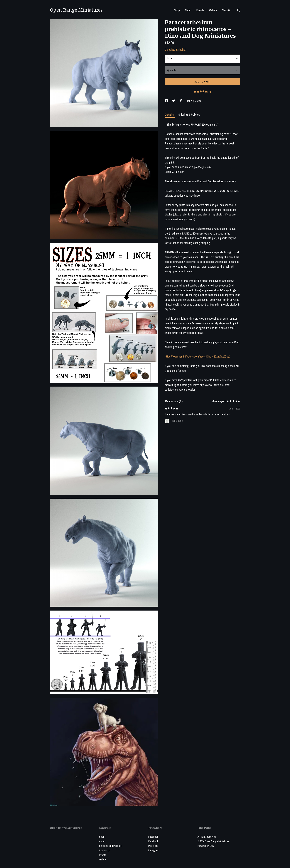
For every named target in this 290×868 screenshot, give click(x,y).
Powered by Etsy (206, 846)
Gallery (213, 10)
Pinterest (153, 846)
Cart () (226, 10)
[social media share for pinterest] (181, 101)
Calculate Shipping (175, 50)
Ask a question (194, 101)
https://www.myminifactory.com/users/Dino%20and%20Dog (197, 356)
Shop (177, 10)
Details (170, 114)
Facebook (153, 837)
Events (200, 10)
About (188, 10)
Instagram (153, 850)
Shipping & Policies (189, 114)
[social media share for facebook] (167, 101)
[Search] (239, 11)
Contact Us (105, 850)
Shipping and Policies (110, 846)
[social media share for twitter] (174, 101)
